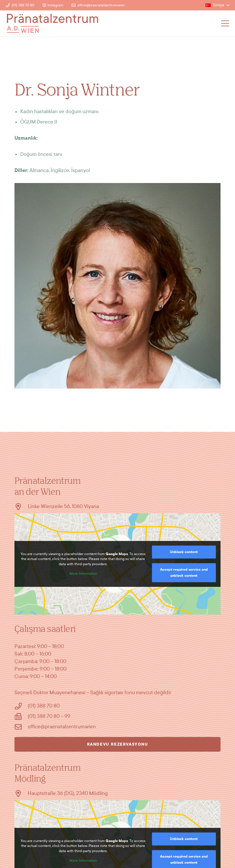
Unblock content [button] (184, 552)
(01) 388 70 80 (44, 706)
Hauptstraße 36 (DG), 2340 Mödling (68, 793)
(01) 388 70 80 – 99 (49, 716)
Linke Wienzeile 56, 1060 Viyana (63, 506)
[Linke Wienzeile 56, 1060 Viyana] (21, 507)
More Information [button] (83, 574)
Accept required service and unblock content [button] (184, 573)
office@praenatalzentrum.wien (62, 727)
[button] (217, 5)
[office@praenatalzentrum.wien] (21, 727)
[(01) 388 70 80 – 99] (21, 716)
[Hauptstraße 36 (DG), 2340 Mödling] (21, 794)
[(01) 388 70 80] (21, 706)
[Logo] (53, 23)
